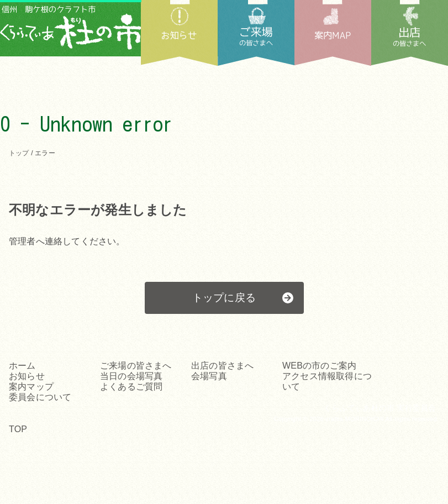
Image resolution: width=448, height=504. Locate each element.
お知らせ (179, 33)
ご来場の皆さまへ (136, 366)
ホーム (22, 366)
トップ (19, 153)
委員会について (40, 397)
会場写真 (209, 376)
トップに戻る (224, 298)
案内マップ (31, 387)
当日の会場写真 (131, 376)
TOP (18, 429)
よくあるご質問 (131, 387)
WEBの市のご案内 (319, 366)
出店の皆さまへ (410, 33)
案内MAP (333, 33)
